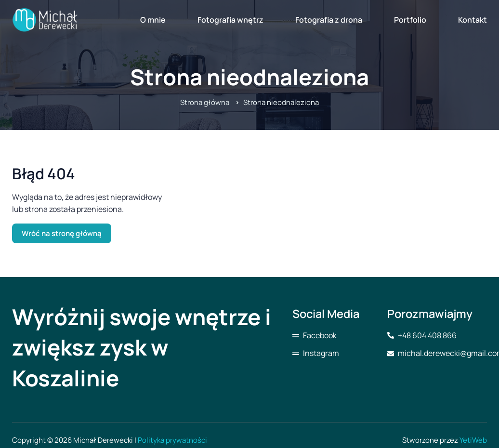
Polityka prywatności (172, 440)
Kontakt (473, 20)
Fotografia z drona (329, 20)
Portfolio (410, 20)
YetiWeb (473, 440)
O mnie (153, 20)
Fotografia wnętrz (230, 20)
